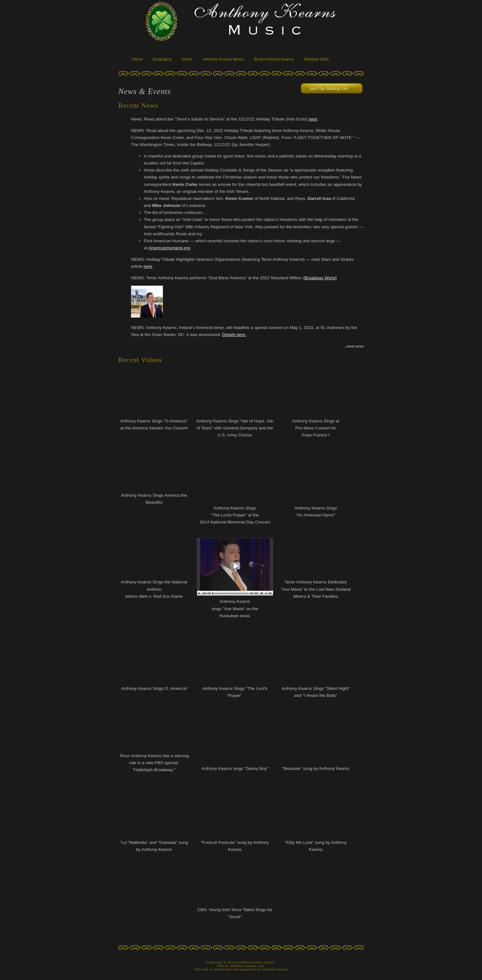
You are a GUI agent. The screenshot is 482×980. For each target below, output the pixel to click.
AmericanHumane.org (169, 248)
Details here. (234, 335)
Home (137, 59)
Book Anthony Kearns (274, 59)
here (313, 119)
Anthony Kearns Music (223, 59)
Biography (162, 59)
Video (187, 59)
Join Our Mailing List (328, 88)
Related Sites (316, 59)
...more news (354, 346)
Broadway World (320, 278)
